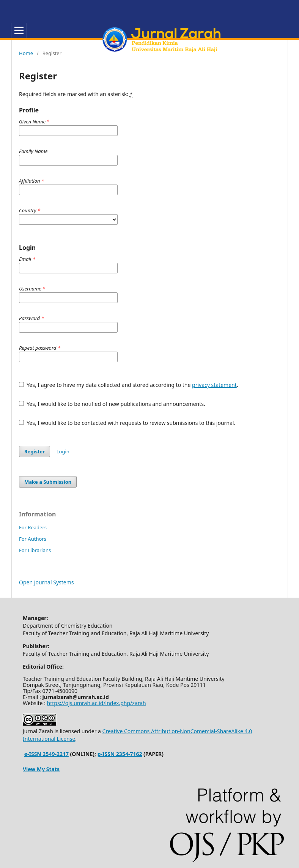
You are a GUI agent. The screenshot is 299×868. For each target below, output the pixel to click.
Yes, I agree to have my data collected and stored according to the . (129, 385)
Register (35, 451)
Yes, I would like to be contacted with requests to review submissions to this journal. (127, 423)
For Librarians (35, 550)
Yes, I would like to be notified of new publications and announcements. (112, 404)
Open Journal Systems (46, 582)
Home (26, 53)
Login (63, 451)
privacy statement (214, 385)
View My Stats (41, 769)
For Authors (33, 539)
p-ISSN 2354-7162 (120, 754)
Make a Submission (48, 482)
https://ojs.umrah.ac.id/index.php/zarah (97, 703)
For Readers (33, 527)
